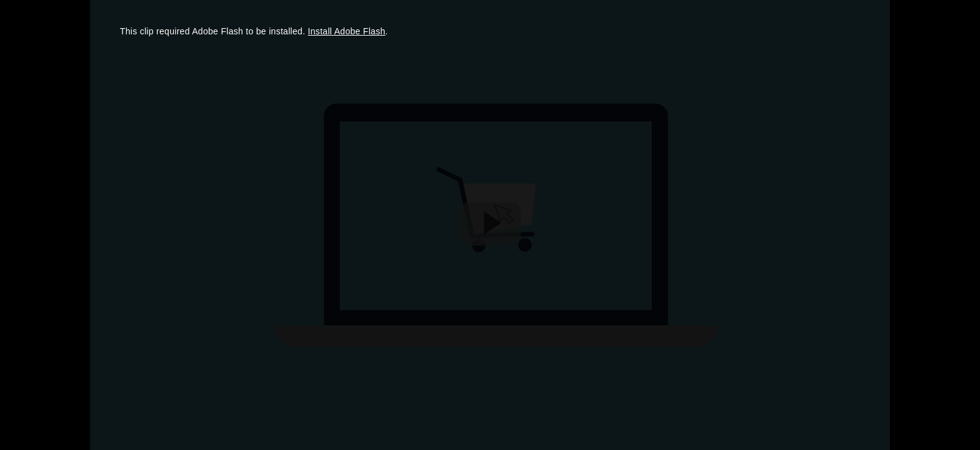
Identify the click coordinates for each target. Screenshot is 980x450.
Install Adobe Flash (347, 31)
